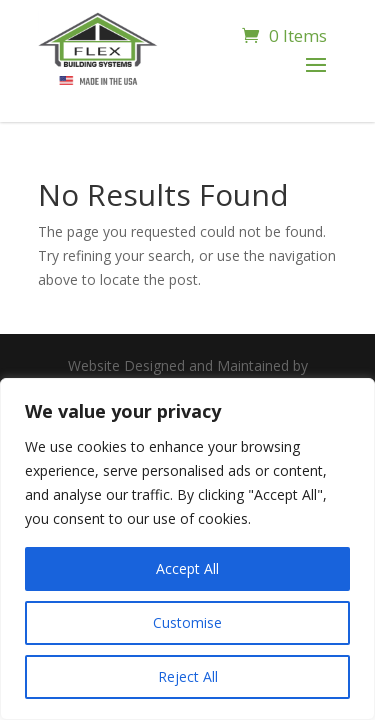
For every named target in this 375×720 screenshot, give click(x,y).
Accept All (187, 568)
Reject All (188, 676)
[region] (187, 549)
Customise (187, 622)
